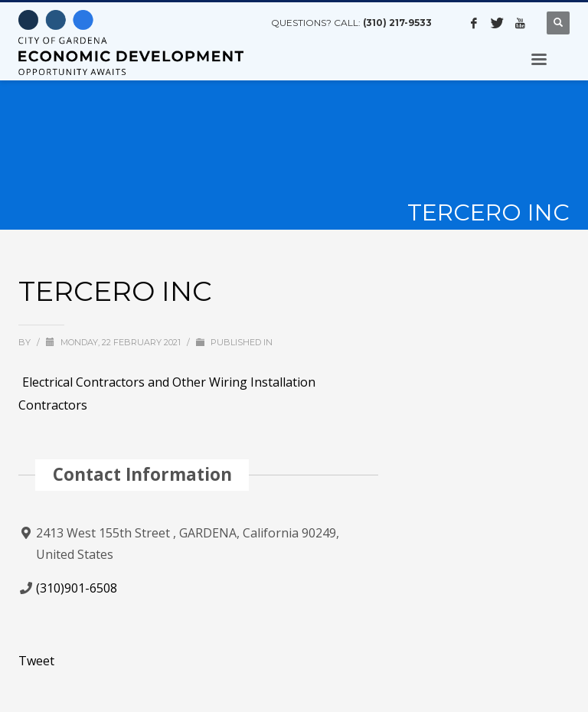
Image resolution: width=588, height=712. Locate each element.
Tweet (36, 661)
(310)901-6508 (77, 588)
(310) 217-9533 (397, 23)
